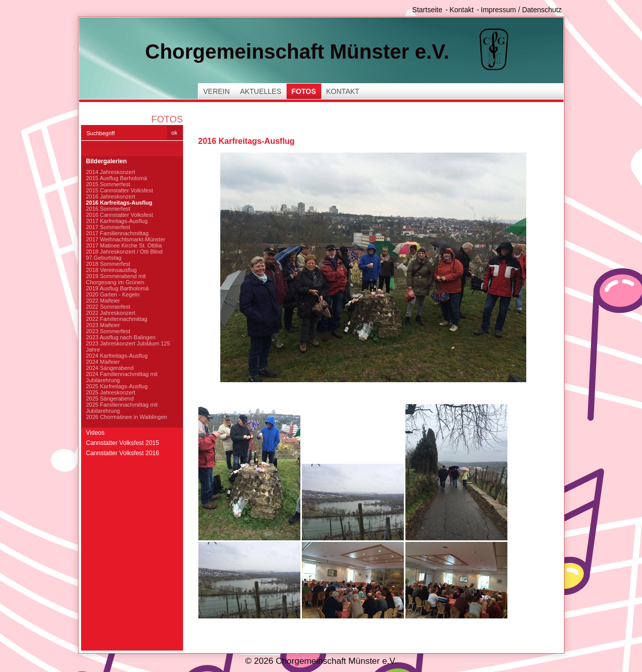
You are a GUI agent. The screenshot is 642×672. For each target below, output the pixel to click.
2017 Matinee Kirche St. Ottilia (124, 245)
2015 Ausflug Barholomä (117, 178)
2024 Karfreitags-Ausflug (117, 356)
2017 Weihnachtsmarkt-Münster (126, 239)
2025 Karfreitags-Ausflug (117, 386)
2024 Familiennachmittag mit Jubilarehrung (122, 377)
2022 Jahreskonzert (111, 313)
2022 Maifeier (103, 301)
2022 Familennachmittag (117, 319)
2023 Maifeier (103, 325)
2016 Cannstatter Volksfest (120, 215)
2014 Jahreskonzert (111, 172)
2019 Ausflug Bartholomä (118, 288)
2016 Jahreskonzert (111, 196)
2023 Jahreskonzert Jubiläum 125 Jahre (128, 346)
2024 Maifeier (103, 362)
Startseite (427, 10)
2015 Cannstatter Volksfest (120, 190)
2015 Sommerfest (108, 184)
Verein (217, 91)
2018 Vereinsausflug (112, 270)
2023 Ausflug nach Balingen (121, 337)
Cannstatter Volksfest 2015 (123, 443)
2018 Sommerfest (108, 264)
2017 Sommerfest (108, 227)
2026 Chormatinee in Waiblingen (127, 417)
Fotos (304, 91)
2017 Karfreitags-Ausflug (117, 221)
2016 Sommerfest (108, 209)
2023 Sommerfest (108, 331)
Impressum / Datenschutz (521, 10)
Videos (95, 433)
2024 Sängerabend (110, 368)
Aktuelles (261, 91)
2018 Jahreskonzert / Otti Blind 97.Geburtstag (124, 255)
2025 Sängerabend (110, 399)
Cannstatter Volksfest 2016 (123, 453)
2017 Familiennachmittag (118, 233)
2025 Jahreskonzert (111, 392)
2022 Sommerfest (108, 307)
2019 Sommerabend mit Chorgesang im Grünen (116, 279)
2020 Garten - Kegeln (113, 294)
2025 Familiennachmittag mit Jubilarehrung (122, 408)
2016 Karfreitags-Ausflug (119, 203)
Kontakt (461, 10)
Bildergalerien (107, 161)
